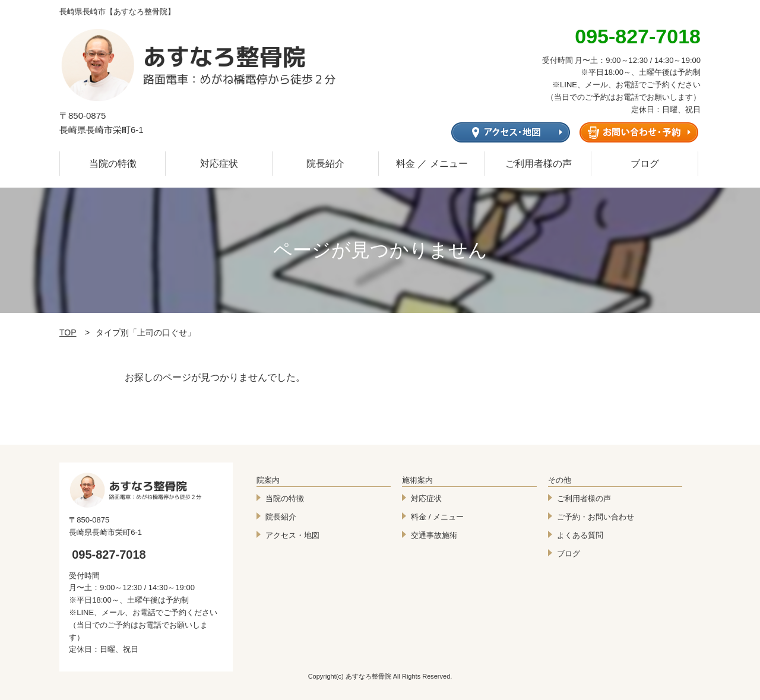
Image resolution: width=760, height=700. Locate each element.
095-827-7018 (109, 555)
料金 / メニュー (437, 517)
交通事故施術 (434, 535)
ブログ (645, 164)
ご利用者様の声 (539, 164)
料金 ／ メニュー (432, 164)
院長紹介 (325, 164)
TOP (68, 332)
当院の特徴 (113, 164)
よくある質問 (580, 535)
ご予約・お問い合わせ (596, 517)
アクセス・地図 (292, 535)
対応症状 (219, 164)
